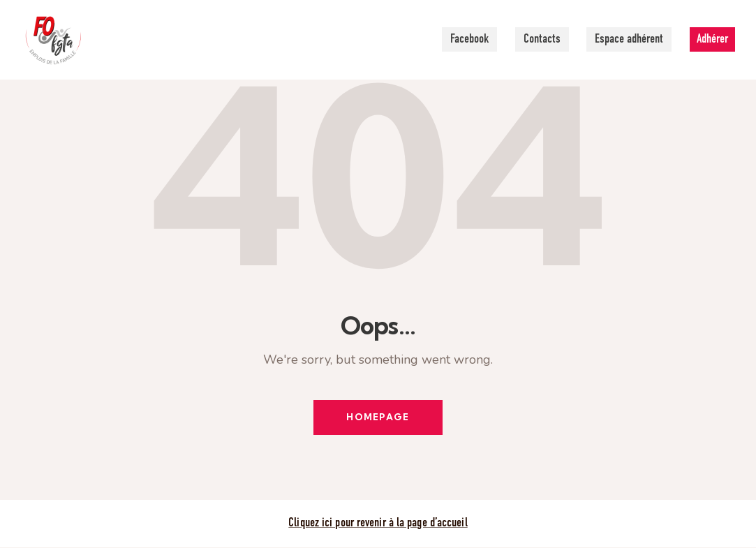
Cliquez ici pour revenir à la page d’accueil (378, 524)
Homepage (378, 417)
